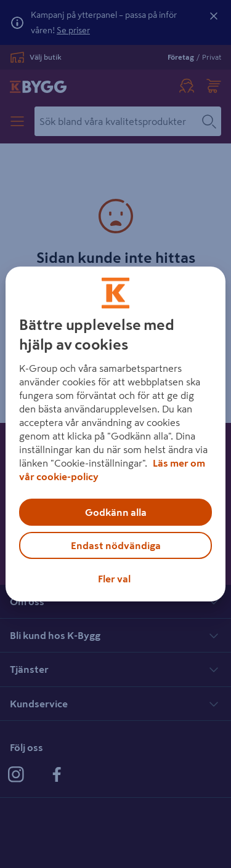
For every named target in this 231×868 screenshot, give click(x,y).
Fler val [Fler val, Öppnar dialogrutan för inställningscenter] (114, 579)
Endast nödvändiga (116, 545)
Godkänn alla (116, 512)
